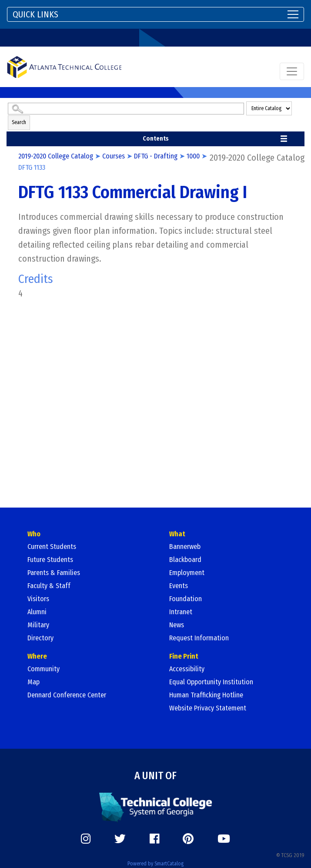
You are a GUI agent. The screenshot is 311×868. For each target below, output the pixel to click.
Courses (114, 156)
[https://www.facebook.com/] (154, 839)
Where (37, 656)
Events (179, 586)
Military (38, 625)
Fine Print (184, 656)
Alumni (37, 612)
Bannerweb (185, 547)
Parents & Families (54, 573)
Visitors (38, 599)
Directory (40, 638)
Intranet (181, 612)
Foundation (186, 599)
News (177, 625)
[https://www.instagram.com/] (86, 839)
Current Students (52, 547)
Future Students (50, 560)
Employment (187, 573)
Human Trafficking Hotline (206, 695)
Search (19, 122)
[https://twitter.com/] (120, 839)
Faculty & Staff (49, 586)
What (177, 534)
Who (34, 534)
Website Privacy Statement (208, 708)
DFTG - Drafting (156, 156)
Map (33, 682)
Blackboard (185, 560)
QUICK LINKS (35, 14)
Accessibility (187, 669)
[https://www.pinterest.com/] (188, 839)
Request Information (199, 638)
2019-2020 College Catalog (56, 156)
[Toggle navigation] (155, 14)
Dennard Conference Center (67, 695)
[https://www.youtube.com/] (224, 839)
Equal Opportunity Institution (211, 682)
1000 (193, 156)
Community (43, 669)
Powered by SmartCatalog (155, 864)
